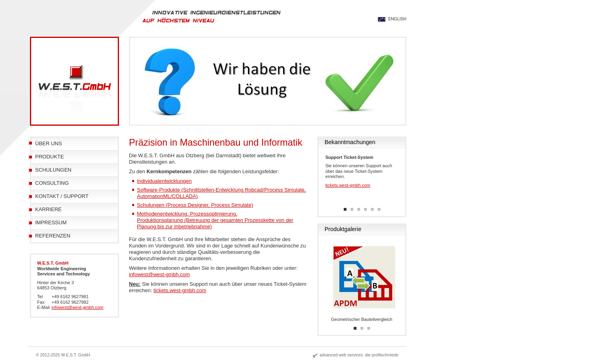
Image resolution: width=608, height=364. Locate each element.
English (397, 19)
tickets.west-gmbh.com (180, 290)
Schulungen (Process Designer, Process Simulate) (195, 205)
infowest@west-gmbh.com (159, 274)
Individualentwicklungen (164, 181)
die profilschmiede (382, 355)
